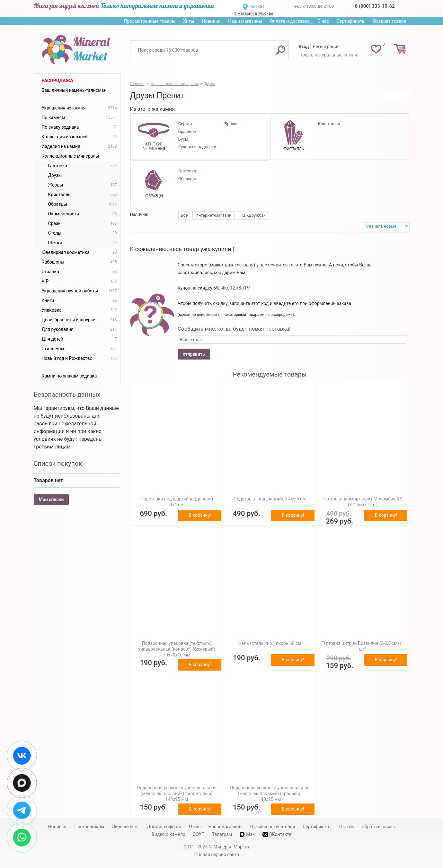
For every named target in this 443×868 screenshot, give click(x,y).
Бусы (183, 139)
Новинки (211, 21)
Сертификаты (351, 21)
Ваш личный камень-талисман (74, 90)
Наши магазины (245, 21)
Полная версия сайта (217, 855)
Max (247, 834)
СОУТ (199, 834)
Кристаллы (329, 124)
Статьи (347, 827)
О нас (323, 21)
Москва (257, 6)
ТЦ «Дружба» (253, 215)
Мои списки (51, 499)
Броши (231, 124)
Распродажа (58, 81)
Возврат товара (390, 21)
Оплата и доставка (290, 21)
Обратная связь (378, 827)
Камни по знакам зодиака (69, 376)
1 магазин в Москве (253, 13)
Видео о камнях (168, 834)
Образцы (187, 179)
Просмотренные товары (150, 21)
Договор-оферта (164, 827)
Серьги (185, 124)
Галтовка (187, 171)
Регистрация (326, 47)
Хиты (189, 21)
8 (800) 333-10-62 (375, 6)
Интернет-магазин (214, 215)
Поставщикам (89, 827)
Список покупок (58, 464)
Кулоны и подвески (197, 147)
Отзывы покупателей (272, 827)
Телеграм (222, 834)
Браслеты (188, 131)
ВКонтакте (277, 834)
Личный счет (125, 827)
